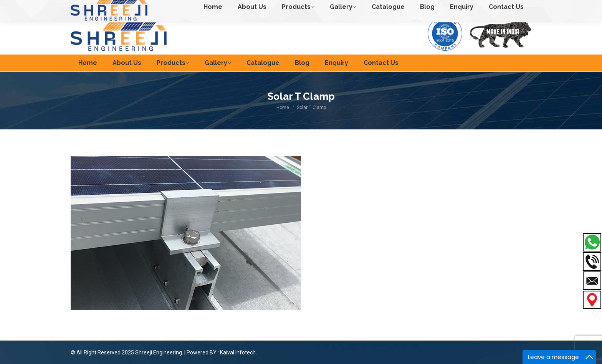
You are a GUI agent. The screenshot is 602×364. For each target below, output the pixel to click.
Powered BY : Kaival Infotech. (222, 352)
